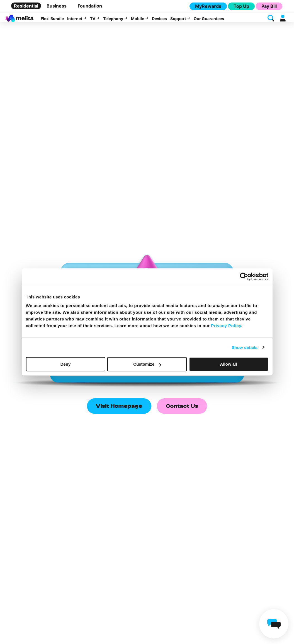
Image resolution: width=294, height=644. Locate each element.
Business (57, 6)
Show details (245, 347)
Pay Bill (269, 6)
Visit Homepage (119, 415)
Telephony (113, 22)
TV (93, 22)
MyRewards (208, 6)
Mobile (138, 22)
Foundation (90, 6)
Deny (66, 364)
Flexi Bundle (52, 22)
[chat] (274, 624)
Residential (26, 6)
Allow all (229, 364)
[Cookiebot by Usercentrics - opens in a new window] (244, 277)
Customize (147, 364)
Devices (159, 22)
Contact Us (182, 415)
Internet (75, 22)
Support (178, 22)
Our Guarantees (209, 22)
